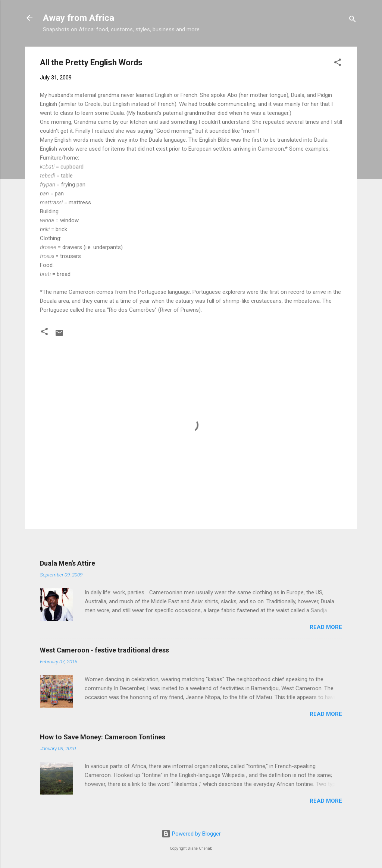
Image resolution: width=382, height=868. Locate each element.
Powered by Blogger (191, 834)
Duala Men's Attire (68, 563)
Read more (326, 627)
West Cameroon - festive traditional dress (104, 650)
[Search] (353, 20)
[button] (338, 64)
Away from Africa (79, 18)
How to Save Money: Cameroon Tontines (103, 737)
